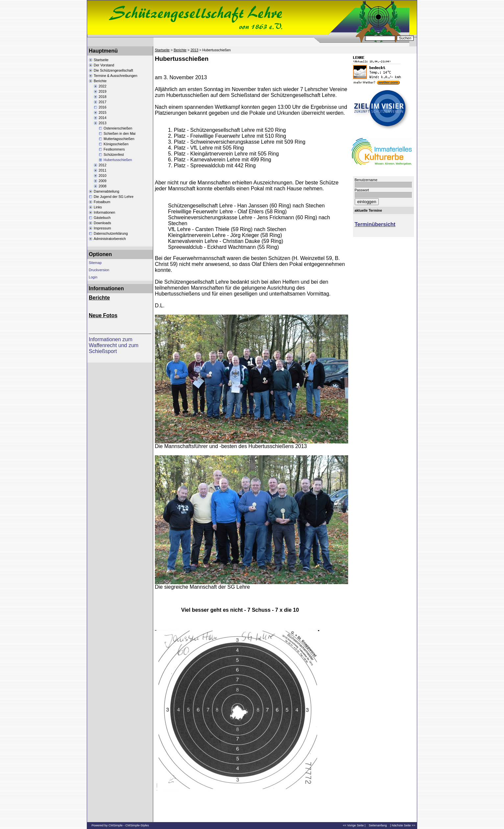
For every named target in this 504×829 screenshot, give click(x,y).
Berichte (100, 81)
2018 (103, 97)
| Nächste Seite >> (403, 825)
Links (98, 207)
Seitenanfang (378, 825)
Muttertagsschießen (119, 139)
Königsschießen (116, 144)
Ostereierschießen (118, 128)
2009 (103, 181)
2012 (103, 165)
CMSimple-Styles (137, 825)
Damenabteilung (107, 191)
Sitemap (95, 263)
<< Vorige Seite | (354, 825)
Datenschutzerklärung (111, 233)
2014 (103, 118)
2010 (103, 176)
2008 (103, 186)
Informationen (104, 212)
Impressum (102, 228)
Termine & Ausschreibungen (116, 76)
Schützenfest (114, 154)
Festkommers (114, 149)
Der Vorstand (104, 65)
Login (93, 277)
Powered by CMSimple (107, 825)
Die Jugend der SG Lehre (114, 197)
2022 (103, 86)
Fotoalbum (102, 202)
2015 (103, 112)
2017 (103, 102)
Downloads (102, 223)
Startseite (101, 60)
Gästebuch (102, 218)
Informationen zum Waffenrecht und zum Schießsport (114, 345)
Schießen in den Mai (120, 133)
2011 (103, 170)
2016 (103, 107)
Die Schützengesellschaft (113, 70)
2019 (103, 91)
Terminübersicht (375, 224)
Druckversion (99, 270)
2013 (103, 123)
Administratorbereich (110, 239)
